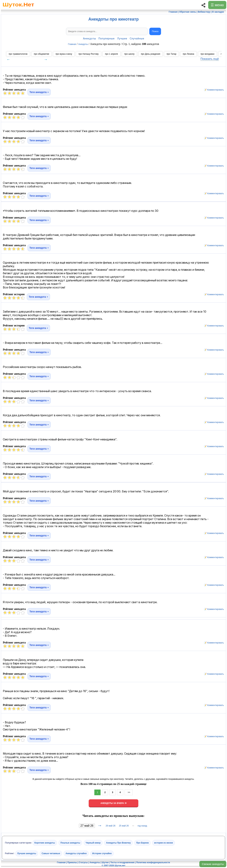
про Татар (171, 54)
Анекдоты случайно (76, 853)
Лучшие (122, 38)
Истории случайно (102, 853)
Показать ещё (210, 59)
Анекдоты (89, 38)
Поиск (155, 31)
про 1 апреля (111, 54)
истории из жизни (164, 843)
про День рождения (150, 54)
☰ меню (217, 5)
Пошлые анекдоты (70, 843)
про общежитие (42, 54)
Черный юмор (93, 843)
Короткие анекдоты (45, 843)
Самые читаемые (51, 853)
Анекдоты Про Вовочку (118, 843)
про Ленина (188, 54)
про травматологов (18, 54)
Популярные (106, 38)
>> (129, 792)
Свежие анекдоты (213, 864)
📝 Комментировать (213, 90)
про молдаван (207, 54)
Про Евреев (142, 843)
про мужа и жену (64, 54)
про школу (129, 54)
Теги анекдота (39, 92)
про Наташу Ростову (88, 54)
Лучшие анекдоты (27, 853)
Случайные (137, 38)
